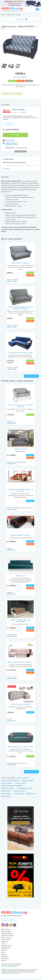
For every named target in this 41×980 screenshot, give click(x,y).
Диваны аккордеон (7, 785)
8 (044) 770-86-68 (11, 132)
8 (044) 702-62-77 (12, 552)
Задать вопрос (15, 137)
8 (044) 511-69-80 (12, 425)
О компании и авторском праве (9, 969)
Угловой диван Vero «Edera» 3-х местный (20, 493)
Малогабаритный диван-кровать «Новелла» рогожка (20, 310)
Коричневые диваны (28, 783)
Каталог (3, 14)
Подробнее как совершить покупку (10, 976)
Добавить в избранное (20, 77)
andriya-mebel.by (10, 142)
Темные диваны (18, 796)
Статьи (3, 946)
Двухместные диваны (8, 790)
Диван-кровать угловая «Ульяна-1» (20, 664)
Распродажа (4, 944)
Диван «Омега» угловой (20, 706)
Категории (22, 19)
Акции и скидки (6, 942)
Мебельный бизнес (7, 948)
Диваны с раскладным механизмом (12, 788)
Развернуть (6, 171)
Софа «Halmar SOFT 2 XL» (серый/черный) (20, 408)
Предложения (5, 961)
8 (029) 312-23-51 (12, 723)
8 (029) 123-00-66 (12, 681)
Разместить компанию (9, 922)
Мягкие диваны (6, 793)
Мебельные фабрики (7, 936)
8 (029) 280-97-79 (10, 147)
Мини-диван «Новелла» (20, 265)
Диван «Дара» (20, 578)
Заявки (3, 954)
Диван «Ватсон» (20, 451)
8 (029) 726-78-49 (12, 512)
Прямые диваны (6, 798)
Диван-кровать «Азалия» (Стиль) (20, 749)
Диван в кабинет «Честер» (20, 537)
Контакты (4, 963)
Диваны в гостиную (19, 793)
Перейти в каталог (31, 378)
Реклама (3, 956)
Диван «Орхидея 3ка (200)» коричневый (20, 623)
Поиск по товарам (6, 940)
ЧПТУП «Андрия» (19, 110)
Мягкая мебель (11, 14)
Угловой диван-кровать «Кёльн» (20, 355)
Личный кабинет (6, 950)
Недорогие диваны (22, 780)
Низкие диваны (30, 796)
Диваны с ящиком (20, 785)
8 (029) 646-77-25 (12, 466)
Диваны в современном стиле (10, 783)
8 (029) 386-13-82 (12, 596)
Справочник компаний (7, 938)
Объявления (5, 958)
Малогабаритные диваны (24, 790)
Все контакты (20, 153)
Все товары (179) (9, 126)
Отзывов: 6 (23, 112)
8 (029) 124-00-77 (12, 767)
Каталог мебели (6, 931)
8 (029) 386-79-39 (12, 638)
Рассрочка (4, 952)
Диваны (18, 14)
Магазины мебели (6, 934)
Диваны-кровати (6, 796)
